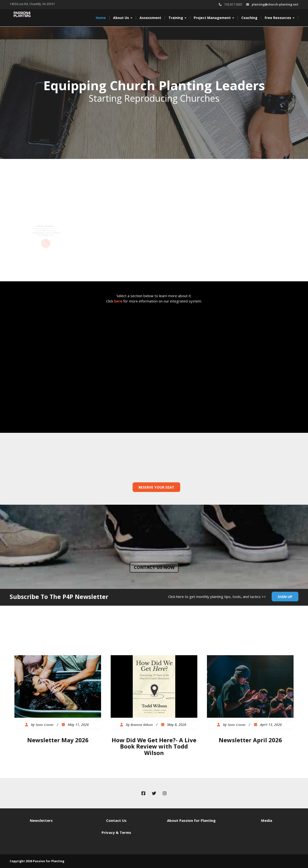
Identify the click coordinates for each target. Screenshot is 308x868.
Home (101, 18)
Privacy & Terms (116, 832)
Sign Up (285, 597)
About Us (123, 18)
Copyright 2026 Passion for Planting (37, 861)
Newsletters (41, 820)
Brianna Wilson (142, 725)
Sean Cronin (45, 725)
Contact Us (116, 820)
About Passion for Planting (191, 820)
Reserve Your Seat (156, 487)
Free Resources (280, 18)
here (118, 301)
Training (177, 18)
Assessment (150, 18)
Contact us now (154, 567)
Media (267, 820)
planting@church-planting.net (275, 4)
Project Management (214, 18)
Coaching (249, 18)
